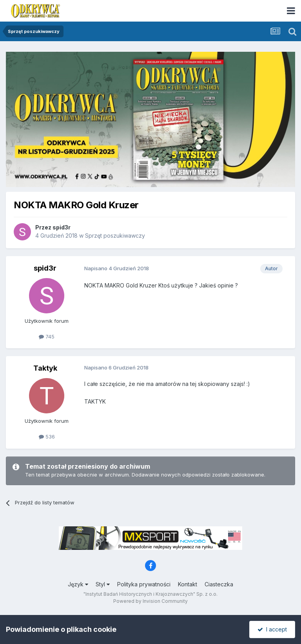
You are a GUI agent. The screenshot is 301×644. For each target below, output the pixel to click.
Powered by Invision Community (150, 601)
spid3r (62, 227)
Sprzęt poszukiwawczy (115, 236)
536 (47, 437)
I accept (272, 629)
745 (47, 337)
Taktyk (45, 368)
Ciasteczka (219, 584)
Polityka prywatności (144, 584)
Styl (103, 584)
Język (78, 584)
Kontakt (188, 584)
